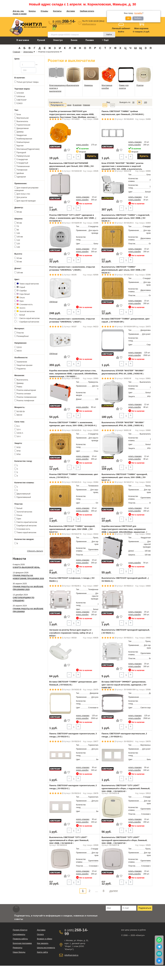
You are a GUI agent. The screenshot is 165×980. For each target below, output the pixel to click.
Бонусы (32, 11)
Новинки (86, 105)
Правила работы (20, 939)
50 (139, 102)
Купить (92, 156)
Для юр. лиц (18, 11)
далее (114, 891)
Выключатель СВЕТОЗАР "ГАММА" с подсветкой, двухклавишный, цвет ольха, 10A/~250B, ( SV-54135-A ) (126, 218)
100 (145, 102)
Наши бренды (19, 952)
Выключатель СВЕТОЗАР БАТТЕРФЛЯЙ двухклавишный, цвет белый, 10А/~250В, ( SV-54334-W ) (72, 166)
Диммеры (88, 85)
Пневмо (90, 40)
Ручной (41, 40)
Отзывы (44, 11)
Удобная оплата (87, 11)
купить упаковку (135, 142)
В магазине (23, 40)
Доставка (71, 11)
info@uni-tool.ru (89, 24)
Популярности (57, 105)
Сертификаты (19, 934)
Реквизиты (18, 948)
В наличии (77, 105)
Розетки (140, 85)
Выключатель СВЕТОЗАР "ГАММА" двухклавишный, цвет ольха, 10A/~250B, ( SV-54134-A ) (124, 270)
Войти (121, 32)
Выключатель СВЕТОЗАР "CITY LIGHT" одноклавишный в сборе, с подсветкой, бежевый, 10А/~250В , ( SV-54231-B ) (126, 788)
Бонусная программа (22, 943)
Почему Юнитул (20, 930)
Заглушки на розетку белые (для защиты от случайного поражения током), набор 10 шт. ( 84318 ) (71, 633)
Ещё (105, 40)
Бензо (74, 40)
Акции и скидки (20, 14)
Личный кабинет (121, 28)
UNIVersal (53, 302)
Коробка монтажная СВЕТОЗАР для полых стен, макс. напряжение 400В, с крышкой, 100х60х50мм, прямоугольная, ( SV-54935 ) (73, 374)
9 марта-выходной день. (26, 567)
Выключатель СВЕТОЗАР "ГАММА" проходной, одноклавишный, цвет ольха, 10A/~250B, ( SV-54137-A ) (124, 477)
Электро (58, 40)
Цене (69, 105)
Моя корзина (141, 28)
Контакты (57, 11)
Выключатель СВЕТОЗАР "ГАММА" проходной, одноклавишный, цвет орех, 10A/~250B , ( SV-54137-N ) (72, 529)
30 (133, 102)
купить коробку (82, 145)
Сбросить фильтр (35, 551)
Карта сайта (42, 952)
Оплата (40, 934)
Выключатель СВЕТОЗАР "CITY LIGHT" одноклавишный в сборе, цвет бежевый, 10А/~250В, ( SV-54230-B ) (69, 840)
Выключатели (73, 85)
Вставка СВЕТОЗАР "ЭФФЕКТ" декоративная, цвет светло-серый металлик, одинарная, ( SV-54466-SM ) (124, 685)
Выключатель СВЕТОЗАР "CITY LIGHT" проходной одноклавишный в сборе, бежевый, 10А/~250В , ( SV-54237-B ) (124, 840)
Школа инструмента (46, 948)
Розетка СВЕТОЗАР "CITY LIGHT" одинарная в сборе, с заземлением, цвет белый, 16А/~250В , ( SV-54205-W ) (73, 218)
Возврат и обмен (44, 939)
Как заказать (43, 943)
